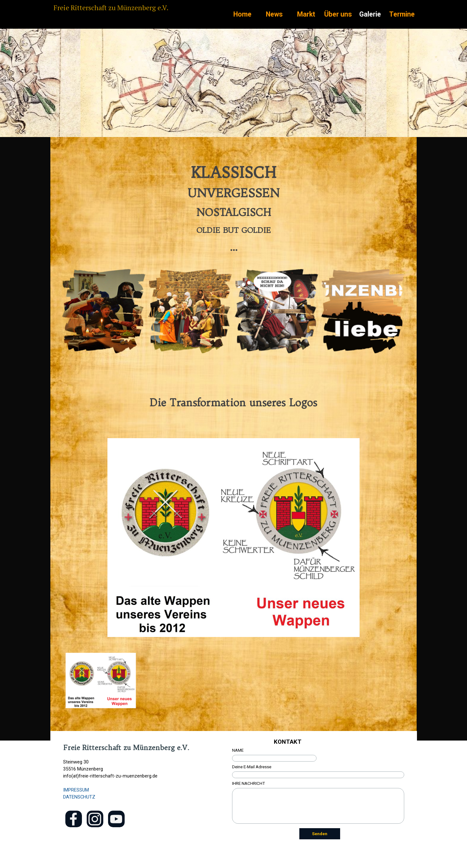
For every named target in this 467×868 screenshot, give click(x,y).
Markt (306, 14)
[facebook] (74, 819)
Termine (402, 14)
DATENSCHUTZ (79, 797)
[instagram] (95, 819)
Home (242, 14)
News (274, 14)
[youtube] (116, 819)
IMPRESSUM (76, 790)
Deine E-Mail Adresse (252, 767)
